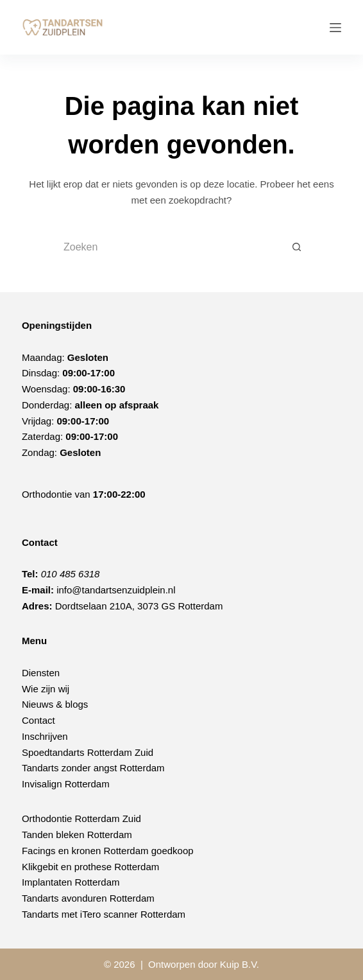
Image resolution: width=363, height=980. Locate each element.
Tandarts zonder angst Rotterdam (93, 768)
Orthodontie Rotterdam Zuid (81, 818)
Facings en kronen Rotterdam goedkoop (108, 851)
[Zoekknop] (297, 247)
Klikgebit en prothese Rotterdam (90, 867)
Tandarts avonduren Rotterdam (88, 898)
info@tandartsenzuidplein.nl (116, 590)
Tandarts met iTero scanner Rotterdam (104, 914)
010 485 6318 (71, 574)
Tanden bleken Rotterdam (77, 835)
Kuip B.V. (240, 964)
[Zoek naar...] (169, 247)
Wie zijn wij (46, 689)
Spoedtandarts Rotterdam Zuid (88, 752)
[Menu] (335, 28)
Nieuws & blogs (55, 704)
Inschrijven (45, 736)
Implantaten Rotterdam (71, 882)
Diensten (41, 673)
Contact (38, 720)
